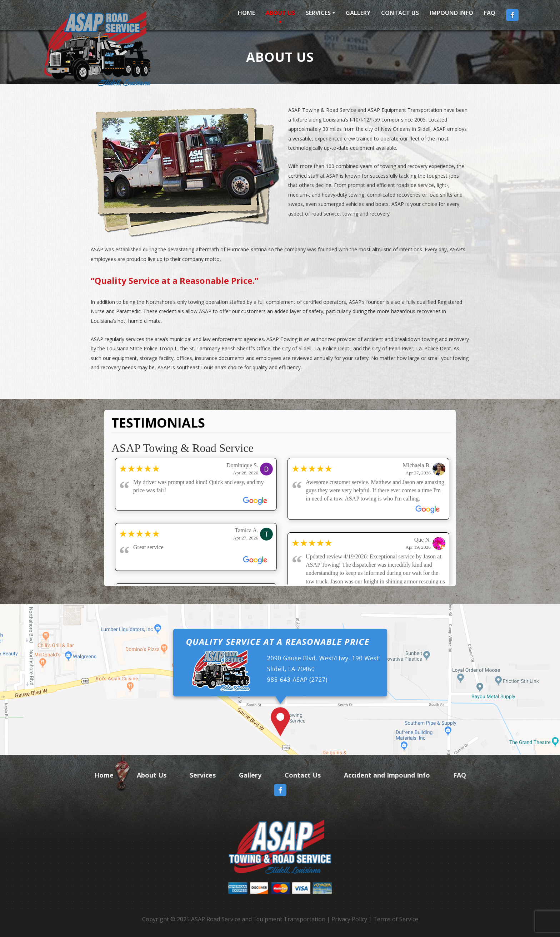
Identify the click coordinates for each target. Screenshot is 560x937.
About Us (280, 13)
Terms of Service (396, 919)
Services (318, 13)
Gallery (358, 13)
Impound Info (451, 13)
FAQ (490, 13)
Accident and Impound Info (387, 775)
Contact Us (400, 13)
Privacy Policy (349, 919)
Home (246, 13)
